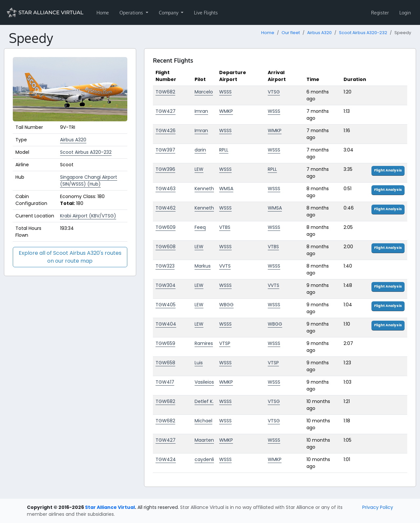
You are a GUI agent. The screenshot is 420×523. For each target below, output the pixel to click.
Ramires (204, 343)
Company (169, 13)
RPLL (224, 150)
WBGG (226, 305)
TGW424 (166, 459)
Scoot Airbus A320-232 (363, 33)
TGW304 (166, 285)
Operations (132, 13)
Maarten (204, 440)
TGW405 (166, 305)
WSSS (225, 92)
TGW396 (165, 169)
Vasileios (204, 382)
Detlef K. (204, 401)
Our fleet (291, 33)
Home (103, 13)
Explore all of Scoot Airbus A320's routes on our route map (70, 257)
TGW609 (166, 227)
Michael (203, 421)
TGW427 (166, 111)
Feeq (200, 227)
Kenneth (204, 189)
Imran (201, 111)
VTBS (225, 227)
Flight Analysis (388, 170)
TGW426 (166, 131)
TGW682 (165, 92)
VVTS (225, 266)
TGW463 (166, 189)
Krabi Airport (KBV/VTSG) (88, 216)
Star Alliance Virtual (110, 507)
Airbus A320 (319, 33)
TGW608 (166, 247)
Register (380, 13)
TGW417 (165, 382)
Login (405, 13)
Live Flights (206, 13)
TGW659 (165, 343)
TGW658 (165, 363)
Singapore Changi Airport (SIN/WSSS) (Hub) (89, 181)
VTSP (225, 343)
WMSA (226, 189)
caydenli (204, 459)
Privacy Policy (378, 507)
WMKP (226, 111)
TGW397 (165, 150)
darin (200, 150)
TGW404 (166, 324)
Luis (199, 363)
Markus (203, 266)
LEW (199, 169)
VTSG (274, 92)
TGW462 (166, 208)
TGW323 (165, 266)
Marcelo (204, 92)
